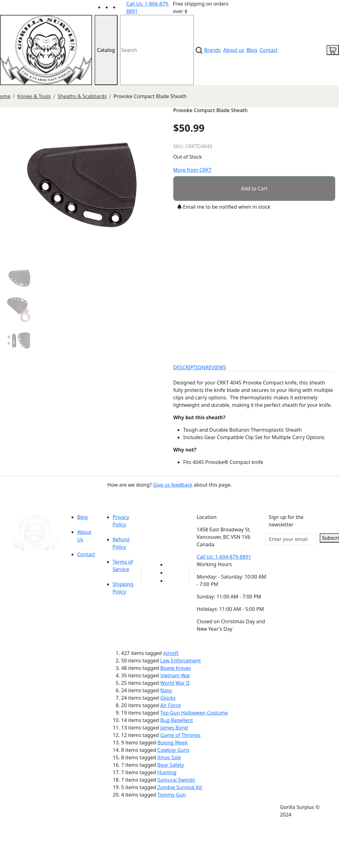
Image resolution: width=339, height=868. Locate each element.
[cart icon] (333, 50)
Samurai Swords (176, 780)
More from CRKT (192, 170)
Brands (213, 50)
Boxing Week (172, 743)
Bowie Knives (175, 668)
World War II (175, 683)
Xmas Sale (169, 757)
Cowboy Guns (173, 750)
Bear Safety (171, 765)
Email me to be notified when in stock (224, 207)
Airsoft (171, 653)
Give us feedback (173, 485)
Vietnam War (175, 675)
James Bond (174, 728)
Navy (166, 690)
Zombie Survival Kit (180, 787)
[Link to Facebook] (170, 573)
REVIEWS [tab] (216, 367)
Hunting (167, 772)
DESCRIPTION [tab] (189, 367)
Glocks (168, 698)
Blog (252, 50)
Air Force (170, 705)
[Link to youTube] (170, 565)
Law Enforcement (181, 661)
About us (234, 50)
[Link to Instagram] (123, 7)
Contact (269, 50)
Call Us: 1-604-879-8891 (224, 557)
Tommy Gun (172, 795)
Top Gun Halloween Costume (194, 713)
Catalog (106, 50)
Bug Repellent (176, 720)
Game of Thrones (180, 735)
